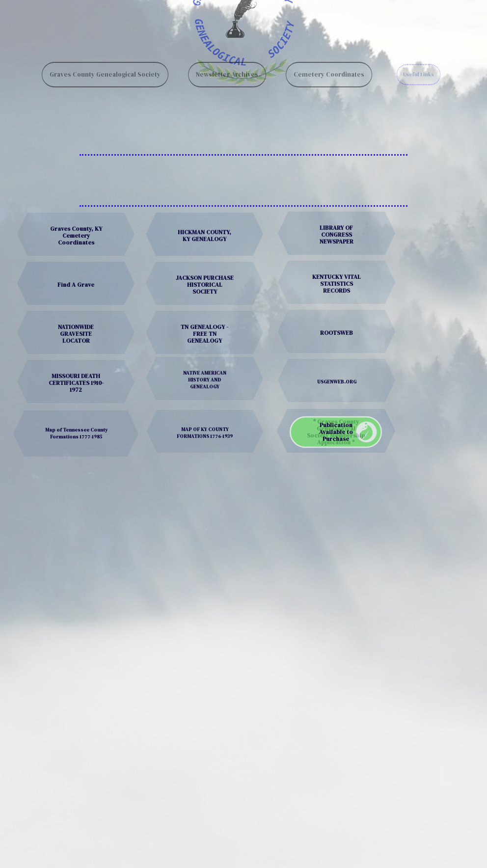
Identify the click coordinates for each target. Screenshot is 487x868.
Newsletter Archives (227, 65)
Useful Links (418, 65)
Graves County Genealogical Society (105, 65)
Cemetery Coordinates (329, 65)
